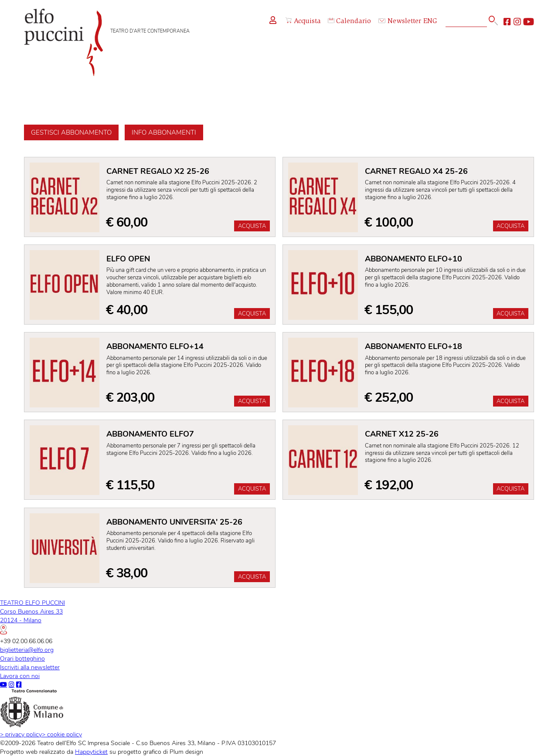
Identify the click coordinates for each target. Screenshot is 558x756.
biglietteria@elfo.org (27, 650)
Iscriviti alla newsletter (30, 667)
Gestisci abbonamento (71, 132)
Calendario (349, 22)
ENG (430, 22)
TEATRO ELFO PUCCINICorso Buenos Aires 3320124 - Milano (32, 616)
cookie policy (62, 734)
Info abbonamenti (164, 132)
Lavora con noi (20, 676)
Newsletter (400, 22)
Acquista (303, 21)
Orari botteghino (22, 658)
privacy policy (21, 734)
